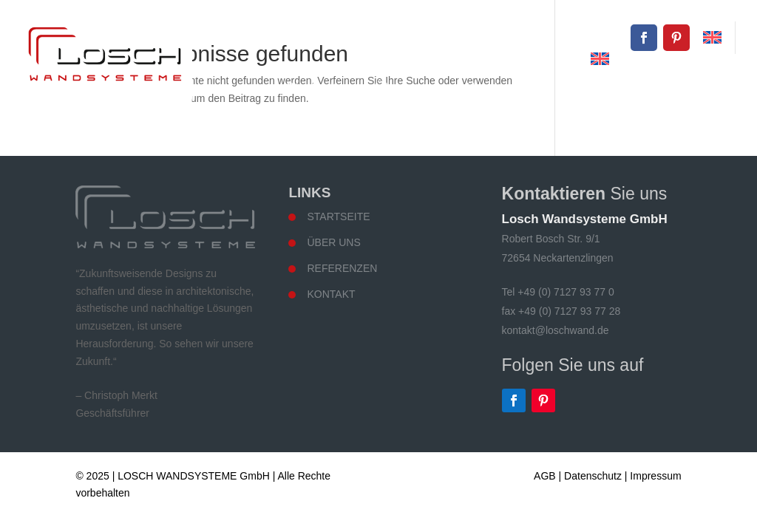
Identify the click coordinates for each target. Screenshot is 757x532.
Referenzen (615, 88)
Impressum (655, 476)
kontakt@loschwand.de (565, 37)
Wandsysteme (506, 88)
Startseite (315, 88)
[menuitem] (712, 38)
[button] (33, 499)
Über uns (403, 88)
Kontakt (705, 88)
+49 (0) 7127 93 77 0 (427, 37)
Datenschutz (593, 476)
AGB (545, 476)
